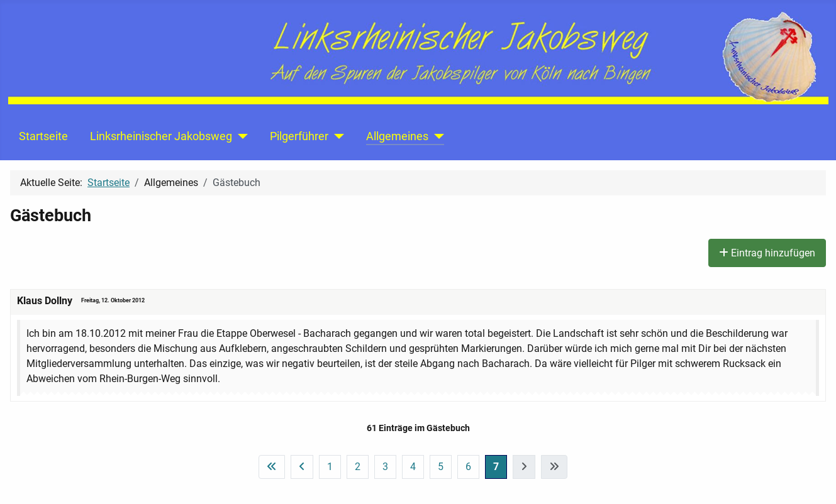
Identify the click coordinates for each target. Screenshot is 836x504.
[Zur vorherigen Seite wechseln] (302, 467)
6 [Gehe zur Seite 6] (468, 467)
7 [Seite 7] (496, 467)
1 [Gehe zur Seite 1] (330, 467)
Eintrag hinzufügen (767, 253)
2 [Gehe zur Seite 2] (358, 467)
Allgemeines (397, 136)
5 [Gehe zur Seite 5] (441, 467)
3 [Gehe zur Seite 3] (385, 467)
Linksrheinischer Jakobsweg (161, 136)
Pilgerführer (299, 136)
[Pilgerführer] (336, 136)
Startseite (43, 136)
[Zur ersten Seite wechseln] (272, 467)
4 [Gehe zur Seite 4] (413, 467)
